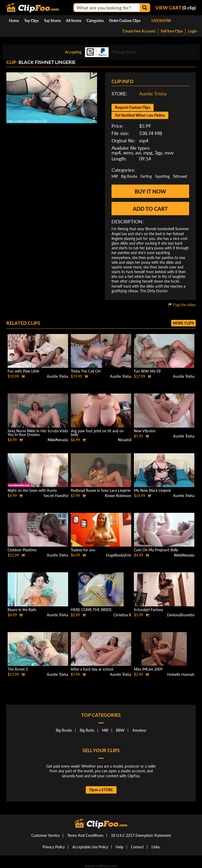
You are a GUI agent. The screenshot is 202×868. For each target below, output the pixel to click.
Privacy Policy (54, 847)
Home (14, 21)
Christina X (122, 615)
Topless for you (83, 550)
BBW (120, 730)
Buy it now (150, 191)
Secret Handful (56, 496)
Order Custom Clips (125, 21)
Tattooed (180, 176)
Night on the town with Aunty (32, 490)
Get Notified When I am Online (140, 115)
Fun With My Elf (147, 371)
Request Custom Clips (133, 107)
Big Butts (87, 730)
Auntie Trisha (153, 94)
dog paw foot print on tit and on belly (97, 433)
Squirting (162, 176)
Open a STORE (101, 790)
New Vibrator (145, 431)
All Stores (74, 21)
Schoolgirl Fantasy (148, 610)
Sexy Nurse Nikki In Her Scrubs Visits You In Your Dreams (38, 433)
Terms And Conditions (85, 835)
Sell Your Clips (172, 31)
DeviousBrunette (181, 615)
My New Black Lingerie (152, 490)
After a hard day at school (92, 669)
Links (156, 847)
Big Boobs (129, 176)
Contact (137, 847)
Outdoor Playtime (22, 550)
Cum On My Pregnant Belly (156, 550)
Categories (95, 21)
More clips (183, 323)
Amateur (139, 730)
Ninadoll (125, 440)
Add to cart (150, 209)
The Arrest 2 (18, 669)
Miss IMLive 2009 (148, 669)
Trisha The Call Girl (86, 371)
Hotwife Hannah (181, 674)
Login (193, 31)
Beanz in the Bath (22, 610)
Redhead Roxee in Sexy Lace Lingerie (101, 490)
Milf (115, 176)
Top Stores (52, 21)
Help (120, 847)
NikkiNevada (58, 440)
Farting (146, 176)
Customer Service (46, 835)
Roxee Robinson (118, 496)
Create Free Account (139, 31)
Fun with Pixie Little (23, 371)
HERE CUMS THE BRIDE (91, 610)
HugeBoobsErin (119, 555)
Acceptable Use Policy (90, 847)
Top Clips (31, 21)
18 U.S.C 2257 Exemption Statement (141, 835)
